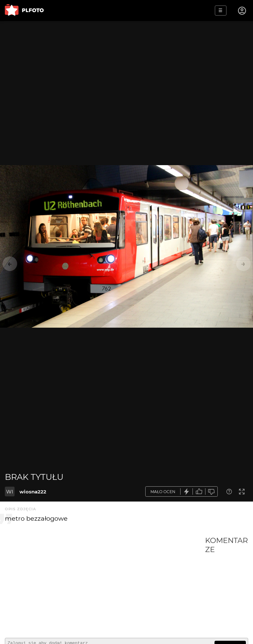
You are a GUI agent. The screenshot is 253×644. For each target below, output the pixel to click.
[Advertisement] (105, 584)
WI (10, 492)
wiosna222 (33, 492)
